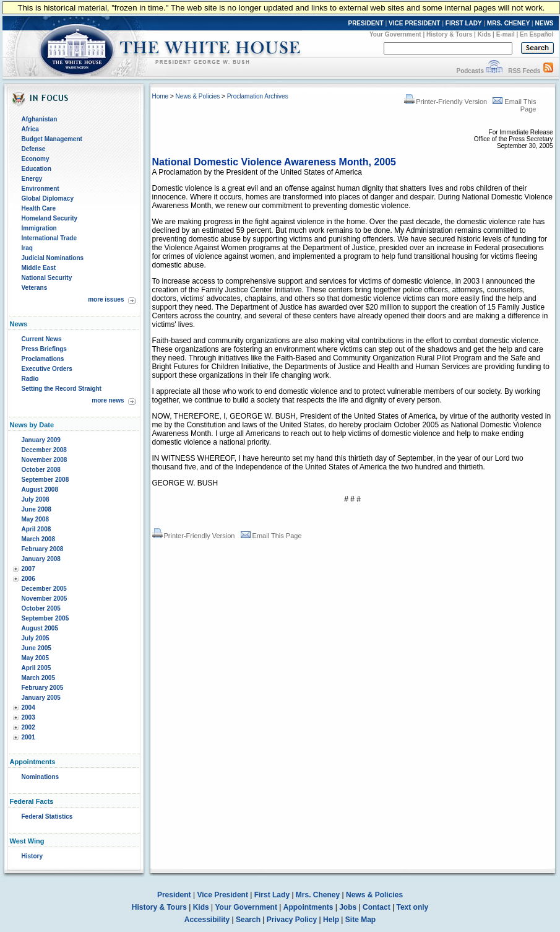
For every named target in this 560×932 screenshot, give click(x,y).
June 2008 (37, 509)
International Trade (49, 238)
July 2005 (36, 638)
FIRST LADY (464, 23)
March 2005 (38, 678)
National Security (47, 278)
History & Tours (449, 34)
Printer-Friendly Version (446, 102)
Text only (412, 907)
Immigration (39, 228)
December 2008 (44, 450)
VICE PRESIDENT (414, 23)
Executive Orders (47, 369)
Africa (30, 129)
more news (108, 400)
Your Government (395, 34)
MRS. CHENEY (508, 23)
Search (248, 920)
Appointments (308, 907)
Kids (485, 34)
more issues (106, 299)
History (32, 856)
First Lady (272, 895)
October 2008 (41, 470)
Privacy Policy (292, 920)
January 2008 (41, 559)
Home (161, 96)
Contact (377, 907)
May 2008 (35, 519)
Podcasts (470, 71)
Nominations (41, 777)
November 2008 (45, 460)
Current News (42, 339)
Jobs (348, 907)
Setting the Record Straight (62, 389)
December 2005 (44, 589)
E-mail (506, 34)
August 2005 (40, 628)
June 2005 (37, 648)
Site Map (360, 920)
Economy (36, 159)
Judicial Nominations (53, 258)
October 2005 (41, 608)
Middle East (39, 268)
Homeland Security (50, 218)
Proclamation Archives (258, 96)
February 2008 (43, 549)
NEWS (545, 23)
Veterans (35, 288)
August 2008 (40, 490)
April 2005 (37, 668)
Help (331, 920)
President (174, 895)
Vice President (222, 895)
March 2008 (38, 539)
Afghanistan (40, 119)
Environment (41, 189)
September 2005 (45, 618)
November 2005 (45, 599)
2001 (28, 737)
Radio (30, 379)
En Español (536, 34)
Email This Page (271, 536)
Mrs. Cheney (318, 895)
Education (37, 169)
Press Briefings (44, 349)
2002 (28, 727)
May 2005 (35, 658)
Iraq (27, 248)
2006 (28, 579)
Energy (32, 179)
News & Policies (198, 96)
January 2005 (41, 698)
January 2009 (41, 440)
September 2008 (45, 480)
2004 (28, 708)
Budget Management (52, 139)
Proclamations (43, 359)
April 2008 (37, 529)
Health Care (39, 208)
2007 (28, 569)
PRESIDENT (365, 23)
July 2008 (36, 499)
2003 (28, 717)
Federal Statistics (47, 817)
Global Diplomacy (48, 198)
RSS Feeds (524, 71)
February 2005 (43, 688)
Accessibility (207, 920)
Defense (34, 149)
